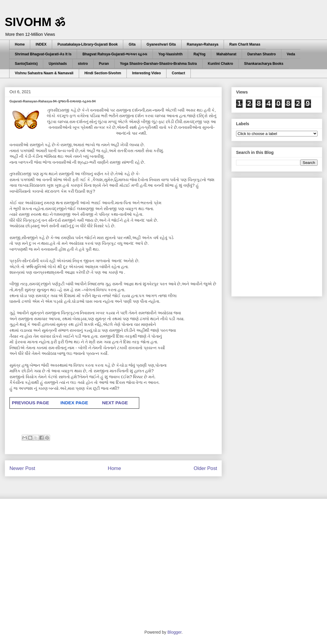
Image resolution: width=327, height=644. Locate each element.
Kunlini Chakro (221, 64)
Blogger (174, 632)
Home (20, 44)
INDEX (41, 44)
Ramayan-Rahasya (203, 44)
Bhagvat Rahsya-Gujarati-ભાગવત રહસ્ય (115, 54)
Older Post (205, 468)
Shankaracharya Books (264, 64)
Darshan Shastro (262, 54)
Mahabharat (226, 54)
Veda (291, 54)
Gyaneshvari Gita (161, 44)
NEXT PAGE (115, 403)
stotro (83, 64)
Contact (178, 73)
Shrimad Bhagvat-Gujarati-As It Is (43, 54)
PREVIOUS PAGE (31, 403)
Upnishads (58, 64)
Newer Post (22, 468)
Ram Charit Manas (245, 44)
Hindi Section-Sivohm (103, 73)
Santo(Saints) (26, 64)
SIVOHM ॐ (35, 22)
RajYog (199, 54)
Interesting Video (146, 73)
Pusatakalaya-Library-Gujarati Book (88, 44)
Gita (132, 44)
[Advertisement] (56, 235)
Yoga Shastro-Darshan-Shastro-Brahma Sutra (158, 64)
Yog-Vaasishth (170, 54)
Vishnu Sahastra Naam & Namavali (44, 73)
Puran (104, 64)
